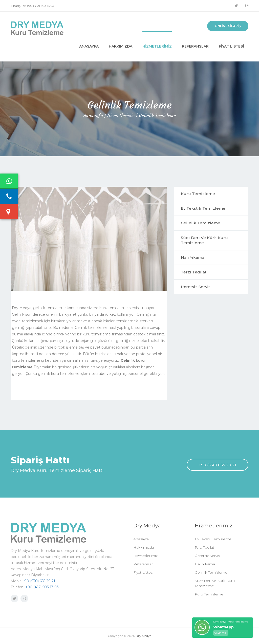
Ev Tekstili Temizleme (203, 208)
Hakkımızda (121, 46)
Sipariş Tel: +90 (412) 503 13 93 (32, 6)
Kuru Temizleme (198, 194)
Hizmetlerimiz (157, 46)
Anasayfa (89, 46)
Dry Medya (144, 636)
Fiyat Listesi (231, 46)
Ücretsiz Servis (196, 287)
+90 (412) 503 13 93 (42, 587)
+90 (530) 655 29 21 (218, 465)
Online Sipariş (228, 26)
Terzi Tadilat (194, 272)
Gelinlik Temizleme (157, 115)
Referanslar (195, 46)
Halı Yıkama (193, 257)
